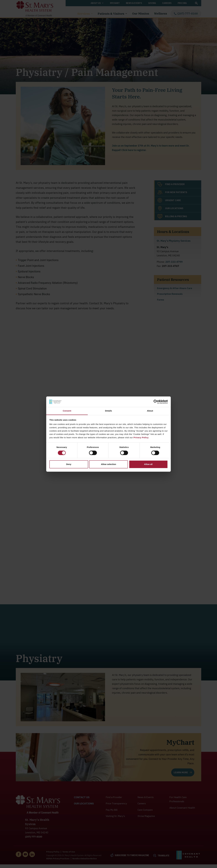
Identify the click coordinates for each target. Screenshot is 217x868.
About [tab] (150, 411)
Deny (69, 464)
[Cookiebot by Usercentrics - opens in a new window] (156, 402)
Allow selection (108, 464)
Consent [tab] (67, 411)
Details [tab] (108, 411)
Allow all (148, 464)
